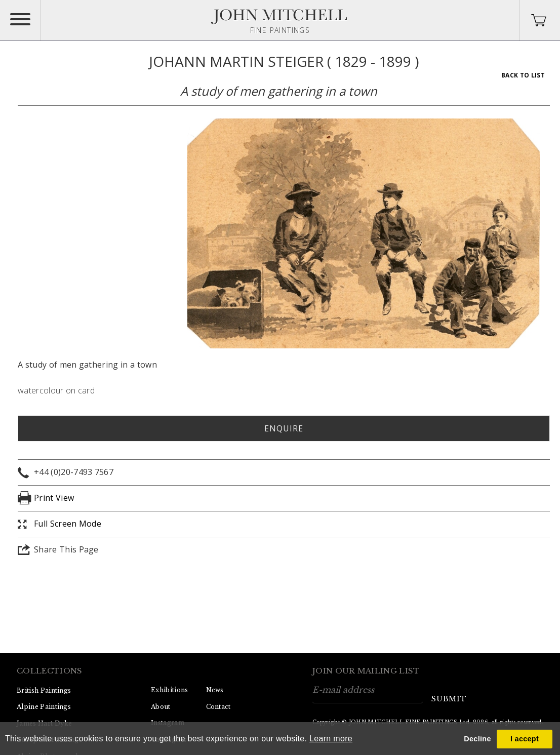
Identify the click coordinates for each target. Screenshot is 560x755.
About (161, 707)
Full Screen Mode (68, 524)
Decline (477, 739)
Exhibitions (170, 690)
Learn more (331, 739)
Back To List (523, 75)
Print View (54, 498)
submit (449, 699)
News (215, 690)
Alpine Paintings (44, 707)
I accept (525, 739)
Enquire (284, 428)
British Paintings (44, 690)
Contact (218, 707)
